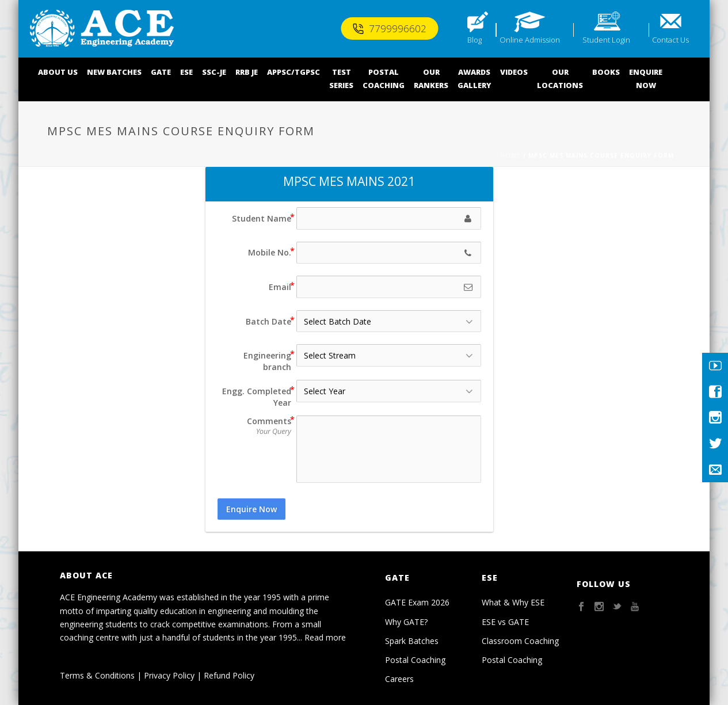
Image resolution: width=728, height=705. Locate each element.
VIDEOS (514, 72)
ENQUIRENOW (646, 79)
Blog (474, 40)
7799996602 (389, 28)
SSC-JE (214, 72)
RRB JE (247, 72)
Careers (399, 679)
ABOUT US (58, 72)
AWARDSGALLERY (474, 79)
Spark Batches (412, 641)
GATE (161, 72)
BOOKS (606, 72)
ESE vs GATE (505, 622)
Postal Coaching (415, 660)
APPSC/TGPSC (294, 72)
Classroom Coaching (520, 641)
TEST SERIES (341, 79)
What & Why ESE (513, 602)
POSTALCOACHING (384, 79)
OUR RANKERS (431, 79)
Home (510, 155)
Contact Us (670, 40)
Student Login (606, 40)
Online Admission (530, 40)
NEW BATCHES (114, 72)
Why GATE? (406, 622)
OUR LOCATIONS (560, 79)
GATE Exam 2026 (417, 602)
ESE (186, 72)
